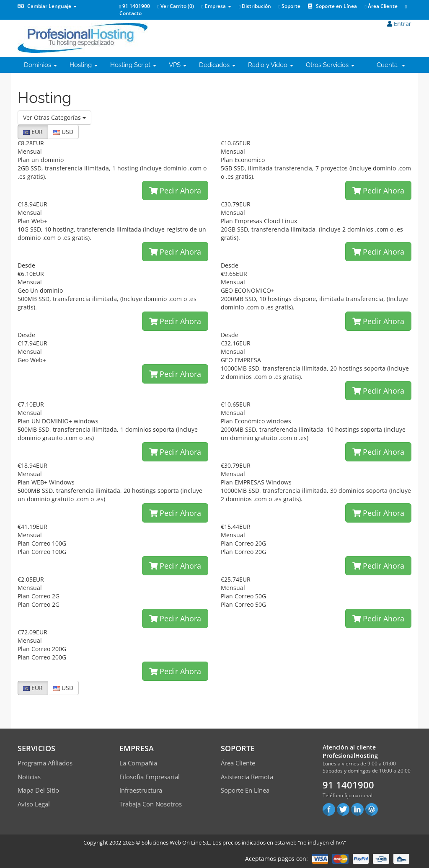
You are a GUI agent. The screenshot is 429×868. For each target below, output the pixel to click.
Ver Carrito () (176, 6)
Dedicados (217, 65)
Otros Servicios (330, 65)
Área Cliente (381, 6)
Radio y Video (271, 65)
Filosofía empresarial (150, 777)
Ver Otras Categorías (54, 117)
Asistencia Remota (247, 777)
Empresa (216, 6)
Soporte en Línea (332, 6)
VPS (178, 65)
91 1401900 (135, 6)
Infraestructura (141, 790)
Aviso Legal (34, 804)
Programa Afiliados (45, 763)
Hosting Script (133, 65)
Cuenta (391, 65)
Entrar (399, 24)
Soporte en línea (245, 790)
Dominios (40, 65)
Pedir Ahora (175, 191)
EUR (33, 132)
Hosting (84, 65)
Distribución (255, 6)
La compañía (138, 763)
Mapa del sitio (38, 790)
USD (63, 132)
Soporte (289, 6)
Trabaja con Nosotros (151, 804)
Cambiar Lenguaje (47, 6)
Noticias (29, 777)
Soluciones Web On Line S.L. (176, 842)
